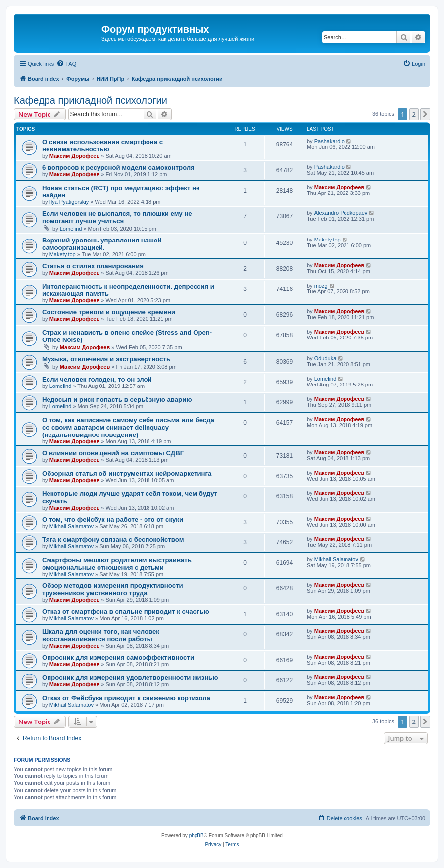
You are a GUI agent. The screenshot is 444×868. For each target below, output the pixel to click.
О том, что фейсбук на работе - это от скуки (113, 519)
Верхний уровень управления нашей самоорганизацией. (102, 244)
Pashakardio (329, 141)
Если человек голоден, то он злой (97, 379)
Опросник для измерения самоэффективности (118, 657)
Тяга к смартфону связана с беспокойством (113, 540)
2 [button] (414, 114)
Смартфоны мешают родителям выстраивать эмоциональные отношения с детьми (117, 564)
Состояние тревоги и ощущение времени (109, 312)
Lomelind (71, 229)
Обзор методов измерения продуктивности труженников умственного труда (113, 589)
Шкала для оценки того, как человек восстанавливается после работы (101, 635)
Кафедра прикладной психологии (91, 100)
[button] (425, 114)
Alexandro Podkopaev (341, 213)
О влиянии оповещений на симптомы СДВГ (113, 453)
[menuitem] (66, 64)
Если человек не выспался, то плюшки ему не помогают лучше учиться (117, 217)
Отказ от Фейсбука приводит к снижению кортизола (126, 698)
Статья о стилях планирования (93, 266)
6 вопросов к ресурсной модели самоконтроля (118, 168)
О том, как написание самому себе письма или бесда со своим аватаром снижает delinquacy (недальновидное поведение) (128, 427)
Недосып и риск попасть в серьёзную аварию (117, 400)
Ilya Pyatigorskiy (69, 202)
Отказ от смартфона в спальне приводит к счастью (126, 611)
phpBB (197, 836)
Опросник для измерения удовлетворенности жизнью (130, 678)
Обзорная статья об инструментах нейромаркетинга (127, 473)
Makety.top (63, 254)
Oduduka (325, 358)
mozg (321, 286)
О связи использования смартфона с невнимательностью (102, 145)
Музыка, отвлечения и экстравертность (106, 359)
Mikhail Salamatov (72, 526)
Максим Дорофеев (74, 156)
